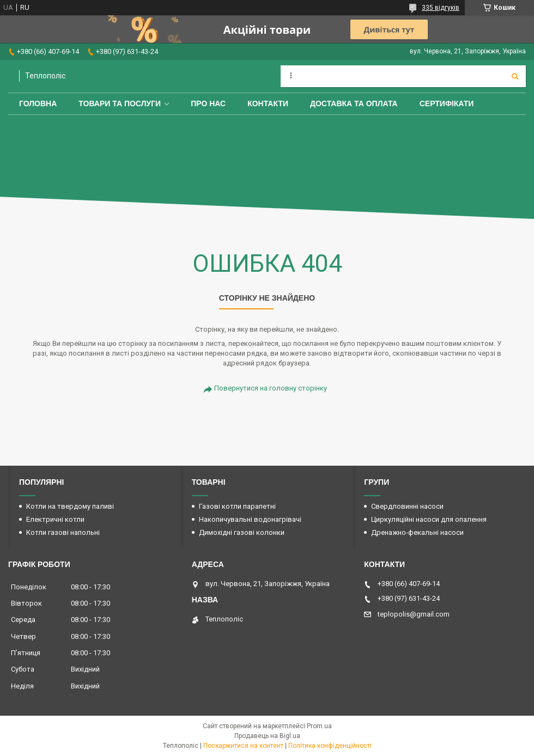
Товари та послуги (120, 103)
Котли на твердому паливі (70, 506)
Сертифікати (447, 103)
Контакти (268, 103)
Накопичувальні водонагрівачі (250, 519)
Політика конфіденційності (330, 746)
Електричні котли (55, 519)
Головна (38, 103)
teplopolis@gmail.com (414, 614)
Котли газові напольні (63, 532)
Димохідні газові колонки (242, 532)
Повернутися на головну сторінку (271, 388)
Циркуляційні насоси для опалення (429, 519)
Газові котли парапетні (237, 506)
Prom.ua (319, 726)
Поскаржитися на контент (243, 746)
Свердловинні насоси (407, 506)
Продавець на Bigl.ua (267, 736)
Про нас (208, 103)
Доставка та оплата (354, 103)
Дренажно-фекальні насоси (417, 532)
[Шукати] (515, 76)
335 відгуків (441, 8)
